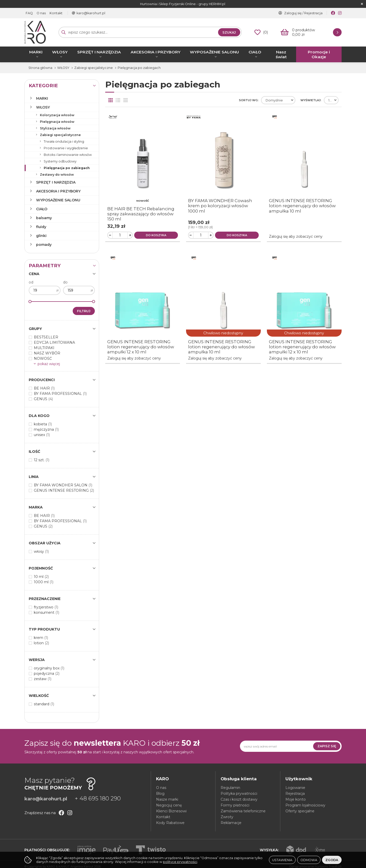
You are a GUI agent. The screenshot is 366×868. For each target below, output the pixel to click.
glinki (41, 236)
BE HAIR (44, 388)
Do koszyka (156, 235)
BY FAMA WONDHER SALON (63, 485)
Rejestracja (313, 13)
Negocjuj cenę (169, 805)
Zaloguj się (293, 13)
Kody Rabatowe (170, 823)
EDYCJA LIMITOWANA (54, 342)
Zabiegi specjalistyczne (60, 135)
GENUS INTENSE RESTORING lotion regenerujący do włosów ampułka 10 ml (302, 206)
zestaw (43, 679)
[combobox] (278, 100)
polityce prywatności (180, 862)
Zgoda (332, 860)
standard (44, 704)
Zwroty (227, 817)
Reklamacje (231, 823)
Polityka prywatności (239, 794)
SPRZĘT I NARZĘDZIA (99, 52)
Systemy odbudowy (60, 161)
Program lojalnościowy (305, 805)
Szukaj (229, 32)
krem (41, 638)
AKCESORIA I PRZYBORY (156, 52)
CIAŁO (255, 52)
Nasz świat (281, 54)
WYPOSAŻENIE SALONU (214, 52)
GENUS (43, 399)
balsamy (44, 218)
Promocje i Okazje (319, 54)
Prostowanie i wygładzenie (66, 148)
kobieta (43, 424)
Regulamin (230, 788)
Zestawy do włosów (57, 175)
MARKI (36, 52)
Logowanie (295, 788)
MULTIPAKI (44, 348)
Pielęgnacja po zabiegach (67, 168)
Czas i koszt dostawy (239, 799)
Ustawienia (282, 860)
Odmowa (309, 860)
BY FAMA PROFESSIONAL (60, 394)
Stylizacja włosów (55, 128)
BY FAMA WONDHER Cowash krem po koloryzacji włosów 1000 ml (220, 206)
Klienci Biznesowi (171, 811)
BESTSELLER (46, 337)
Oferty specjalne (300, 811)
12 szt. (42, 460)
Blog (160, 794)
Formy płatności (235, 805)
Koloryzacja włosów (57, 115)
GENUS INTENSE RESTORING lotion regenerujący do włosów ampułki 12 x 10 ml (141, 347)
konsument (47, 612)
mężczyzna (46, 429)
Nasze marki (167, 799)
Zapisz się (327, 746)
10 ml (41, 577)
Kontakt (56, 13)
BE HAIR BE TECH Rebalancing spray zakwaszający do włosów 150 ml (141, 214)
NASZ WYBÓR (47, 353)
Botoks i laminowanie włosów (68, 155)
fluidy (41, 227)
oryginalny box (49, 668)
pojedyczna (47, 674)
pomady (44, 245)
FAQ (29, 13)
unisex (42, 435)
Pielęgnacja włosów (57, 122)
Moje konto (296, 799)
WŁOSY (60, 52)
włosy (41, 551)
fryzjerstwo (46, 607)
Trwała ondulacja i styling (64, 141)
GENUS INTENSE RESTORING (64, 490)
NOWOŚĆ (43, 358)
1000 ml (44, 582)
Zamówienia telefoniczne (243, 811)
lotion (41, 643)
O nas (41, 13)
